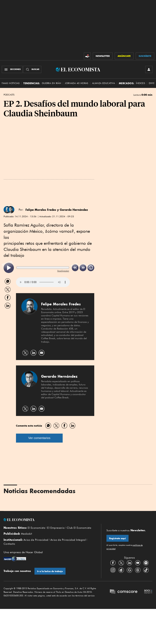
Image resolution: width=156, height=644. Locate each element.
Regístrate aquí (117, 538)
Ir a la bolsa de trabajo (50, 571)
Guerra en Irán (52, 83)
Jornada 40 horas (76, 83)
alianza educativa (104, 83)
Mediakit (26, 534)
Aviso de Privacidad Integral (68, 540)
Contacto (9, 544)
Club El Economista (79, 528)
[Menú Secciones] (12, 69)
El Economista (36, 528)
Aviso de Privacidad (36, 540)
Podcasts (9, 95)
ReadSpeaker (63, 271)
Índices (140, 83)
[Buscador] (32, 69)
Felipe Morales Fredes (41, 210)
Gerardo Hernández (74, 210)
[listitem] (9, 268)
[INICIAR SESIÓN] (149, 69)
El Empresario (56, 528)
